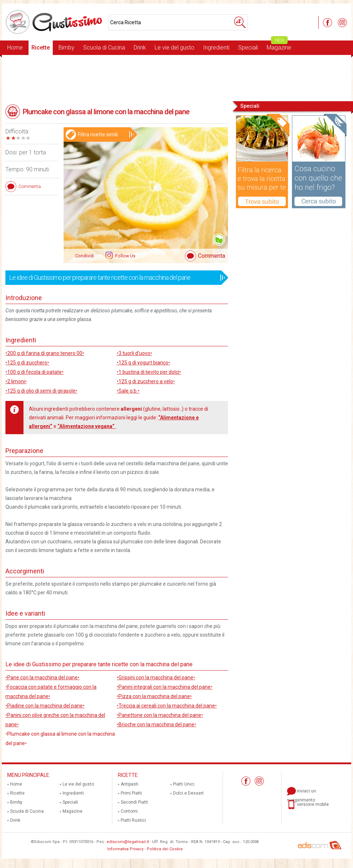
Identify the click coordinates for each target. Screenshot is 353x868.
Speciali (248, 48)
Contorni (129, 811)
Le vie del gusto (175, 48)
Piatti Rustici (133, 820)
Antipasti (130, 784)
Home (15, 48)
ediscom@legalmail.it (128, 842)
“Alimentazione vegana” (87, 426)
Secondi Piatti (134, 802)
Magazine (279, 46)
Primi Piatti (131, 793)
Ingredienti (216, 48)
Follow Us (125, 256)
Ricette (41, 48)
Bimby (66, 48)
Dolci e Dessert (188, 793)
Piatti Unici (184, 784)
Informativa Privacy (125, 849)
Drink (140, 48)
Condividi (85, 256)
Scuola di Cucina (104, 48)
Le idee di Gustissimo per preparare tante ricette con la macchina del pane (114, 278)
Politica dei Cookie (165, 849)
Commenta (212, 256)
